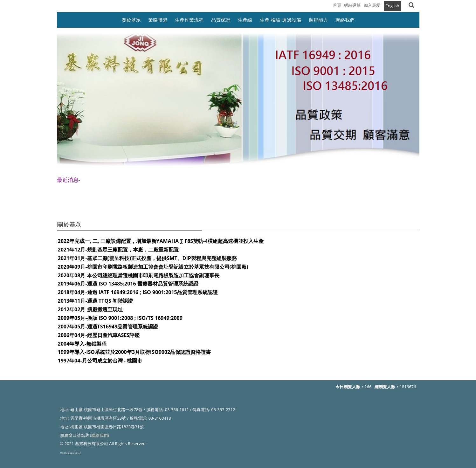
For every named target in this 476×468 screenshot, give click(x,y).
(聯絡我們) (100, 435)
